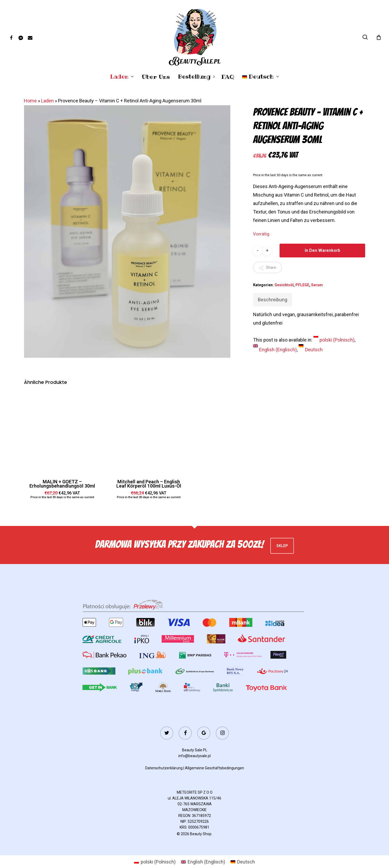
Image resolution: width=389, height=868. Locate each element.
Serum (317, 285)
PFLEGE (302, 285)
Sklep (282, 546)
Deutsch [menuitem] (314, 350)
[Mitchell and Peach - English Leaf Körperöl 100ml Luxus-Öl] (149, 432)
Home (30, 101)
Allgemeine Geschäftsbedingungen (215, 768)
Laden (47, 101)
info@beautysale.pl (194, 756)
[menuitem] (261, 77)
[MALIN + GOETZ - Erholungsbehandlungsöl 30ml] (62, 432)
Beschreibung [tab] (273, 300)
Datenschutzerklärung (164, 768)
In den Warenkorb (322, 250)
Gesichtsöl (284, 285)
